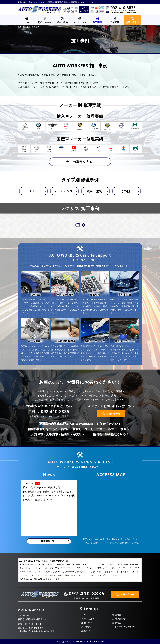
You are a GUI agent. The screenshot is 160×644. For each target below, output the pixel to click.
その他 (125, 191)
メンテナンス (80, 22)
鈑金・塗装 (62, 22)
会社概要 (115, 22)
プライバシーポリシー (123, 627)
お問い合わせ (119, 618)
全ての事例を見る (79, 162)
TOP (27, 22)
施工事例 (97, 22)
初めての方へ (45, 22)
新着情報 (117, 623)
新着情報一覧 (48, 541)
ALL (32, 191)
